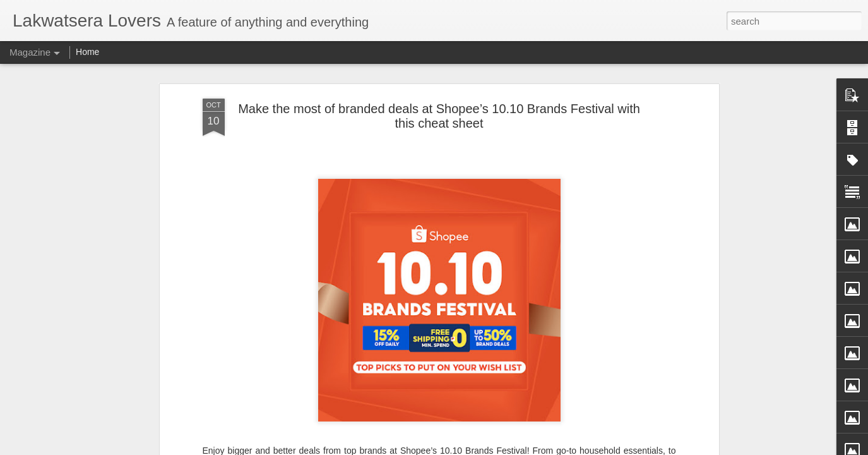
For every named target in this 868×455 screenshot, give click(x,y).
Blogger (491, 448)
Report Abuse (527, 448)
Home (87, 52)
